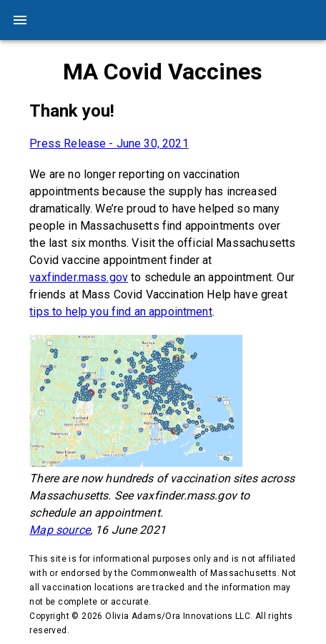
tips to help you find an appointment (120, 312)
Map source (60, 530)
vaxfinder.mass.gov (79, 277)
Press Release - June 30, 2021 (109, 143)
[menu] (20, 20)
